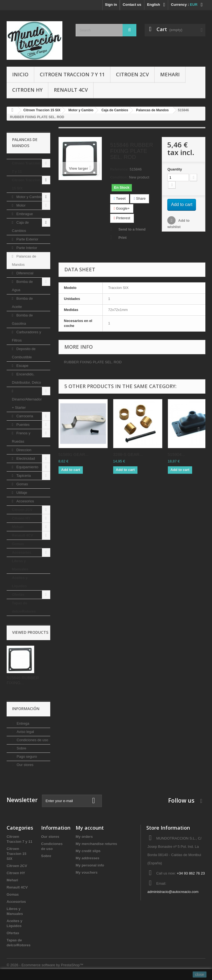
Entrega (22, 723)
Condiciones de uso (32, 740)
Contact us (132, 5)
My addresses (88, 858)
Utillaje (21, 493)
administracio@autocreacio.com (173, 892)
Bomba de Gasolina (22, 319)
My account (90, 828)
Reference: (119, 169)
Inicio (20, 74)
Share (140, 198)
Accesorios (25, 501)
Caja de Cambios (20, 227)
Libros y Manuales (20, 565)
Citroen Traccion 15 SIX (26, 184)
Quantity (175, 169)
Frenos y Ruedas (21, 437)
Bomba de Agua (22, 286)
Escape (22, 366)
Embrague (24, 214)
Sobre (21, 748)
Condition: (119, 177)
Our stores (25, 765)
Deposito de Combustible (24, 353)
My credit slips (88, 851)
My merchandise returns (96, 844)
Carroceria (24, 416)
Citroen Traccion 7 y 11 (72, 74)
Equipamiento (27, 467)
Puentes (22, 425)
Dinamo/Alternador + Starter (27, 403)
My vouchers (87, 872)
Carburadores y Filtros (26, 336)
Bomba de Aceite (22, 303)
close (200, 974)
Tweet (120, 198)
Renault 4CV (71, 90)
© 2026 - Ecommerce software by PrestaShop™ (45, 965)
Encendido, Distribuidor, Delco (26, 378)
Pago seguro (26, 756)
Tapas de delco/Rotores (24, 607)
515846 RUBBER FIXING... (23, 680)
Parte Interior (26, 248)
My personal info (90, 865)
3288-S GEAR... (128, 454)
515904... (177, 454)
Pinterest (122, 218)
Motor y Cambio (29, 197)
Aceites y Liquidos (20, 582)
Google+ (122, 208)
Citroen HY (27, 90)
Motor (21, 205)
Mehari (170, 74)
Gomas (22, 484)
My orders (84, 837)
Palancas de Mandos (24, 260)
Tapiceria (23, 476)
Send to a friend (132, 229)
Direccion (23, 450)
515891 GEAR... (74, 454)
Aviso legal (25, 732)
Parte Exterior (27, 239)
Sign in (111, 5)
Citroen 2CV (132, 74)
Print (123, 238)
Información (26, 709)
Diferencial (24, 273)
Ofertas (18, 595)
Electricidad (25, 458)
